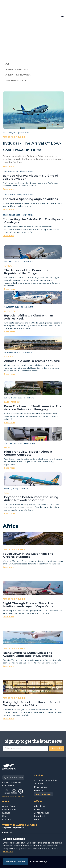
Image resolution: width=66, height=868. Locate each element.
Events (6, 813)
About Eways (9, 806)
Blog (5, 816)
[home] (11, 16)
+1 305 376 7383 (15, 778)
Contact (7, 819)
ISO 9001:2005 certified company (13, 796)
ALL (7, 64)
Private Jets (41, 787)
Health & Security (16, 80)
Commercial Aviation (45, 780)
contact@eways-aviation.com (11, 784)
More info (8, 851)
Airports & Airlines (16, 69)
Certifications (9, 809)
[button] (62, 16)
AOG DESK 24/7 (43, 794)
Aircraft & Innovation (18, 75)
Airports (38, 790)
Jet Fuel (38, 784)
